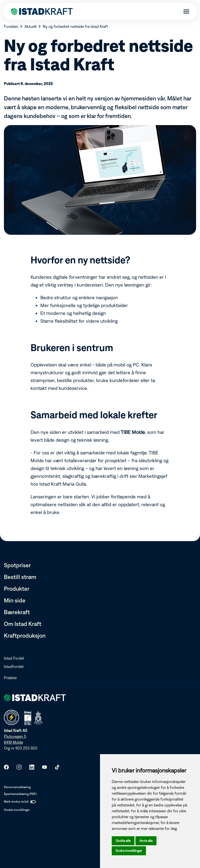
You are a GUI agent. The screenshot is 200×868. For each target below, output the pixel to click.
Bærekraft (17, 612)
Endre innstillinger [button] (129, 851)
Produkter (17, 589)
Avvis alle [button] (146, 841)
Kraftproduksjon (25, 635)
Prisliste (10, 678)
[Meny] (184, 12)
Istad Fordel (14, 658)
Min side (15, 600)
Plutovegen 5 (15, 736)
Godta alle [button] (123, 841)
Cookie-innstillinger (17, 810)
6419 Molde (13, 742)
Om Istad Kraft (23, 624)
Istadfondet (14, 666)
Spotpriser (17, 565)
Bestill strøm (20, 577)
